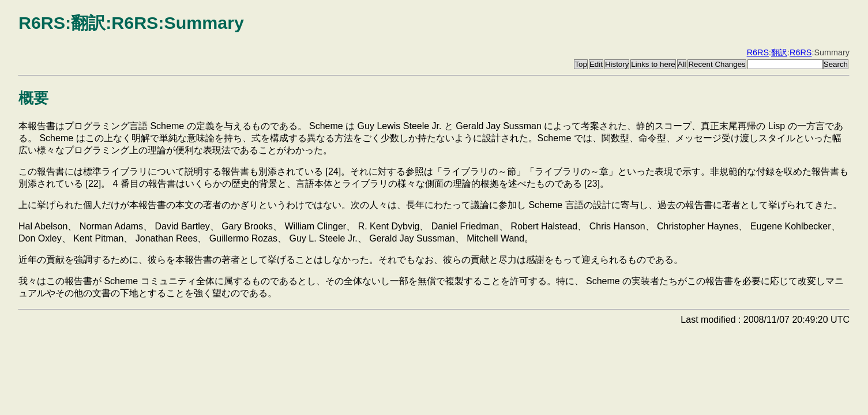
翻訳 (779, 52)
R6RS (758, 52)
